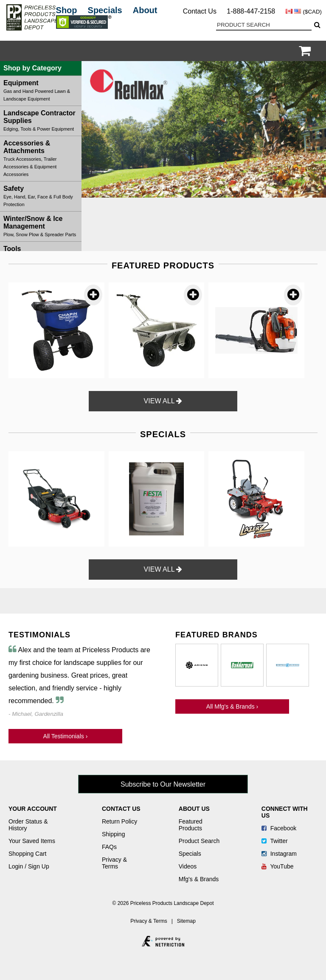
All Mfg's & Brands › (232, 706)
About (145, 10)
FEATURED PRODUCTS (163, 265)
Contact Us (200, 11)
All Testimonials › (66, 736)
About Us (194, 809)
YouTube (278, 866)
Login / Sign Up (29, 866)
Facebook (279, 828)
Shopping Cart (28, 854)
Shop (67, 10)
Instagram (279, 854)
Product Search (199, 841)
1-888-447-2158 (251, 11)
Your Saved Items (32, 841)
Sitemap (186, 921)
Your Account (33, 809)
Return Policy (119, 821)
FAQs (109, 847)
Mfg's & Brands (199, 879)
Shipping (114, 834)
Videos (188, 866)
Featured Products (191, 825)
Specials (105, 10)
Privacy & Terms (114, 863)
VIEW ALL (163, 401)
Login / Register (294, 51)
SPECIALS (163, 434)
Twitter (275, 841)
